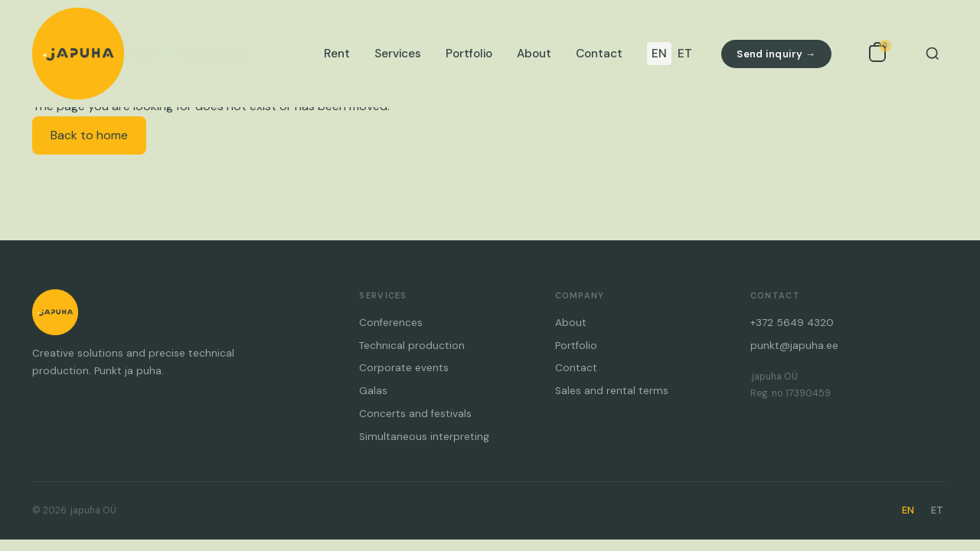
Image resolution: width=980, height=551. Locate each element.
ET (685, 54)
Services (398, 54)
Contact (599, 54)
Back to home (89, 135)
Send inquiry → (776, 54)
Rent (337, 54)
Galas (373, 391)
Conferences (391, 323)
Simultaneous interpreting (424, 437)
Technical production (412, 346)
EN (659, 54)
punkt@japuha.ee (794, 346)
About (534, 54)
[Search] (933, 54)
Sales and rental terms (612, 391)
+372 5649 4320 (792, 323)
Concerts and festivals (415, 414)
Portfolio (469, 54)
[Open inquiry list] (877, 54)
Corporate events (404, 368)
